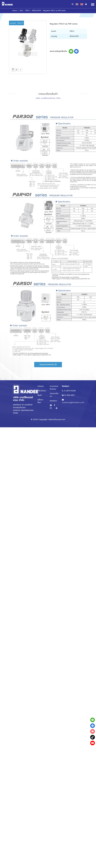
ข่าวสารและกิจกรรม (54, 388)
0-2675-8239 (70, 391)
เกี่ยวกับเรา (42, 391)
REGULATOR (37, 11)
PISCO (28, 11)
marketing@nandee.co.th (73, 403)
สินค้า (21, 11)
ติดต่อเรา (53, 401)
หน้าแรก (15, 11)
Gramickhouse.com (57, 419)
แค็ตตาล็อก (40, 401)
